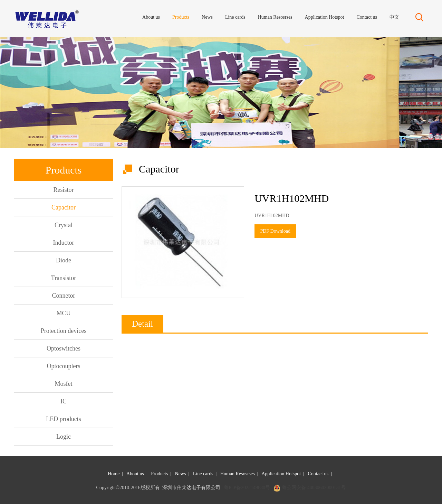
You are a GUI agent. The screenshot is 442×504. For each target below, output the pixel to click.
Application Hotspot (281, 474)
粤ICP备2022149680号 (247, 488)
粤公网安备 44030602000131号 (314, 488)
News (181, 474)
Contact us (318, 474)
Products (159, 474)
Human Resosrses (238, 474)
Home (114, 474)
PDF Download (275, 231)
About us (135, 474)
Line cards (203, 474)
